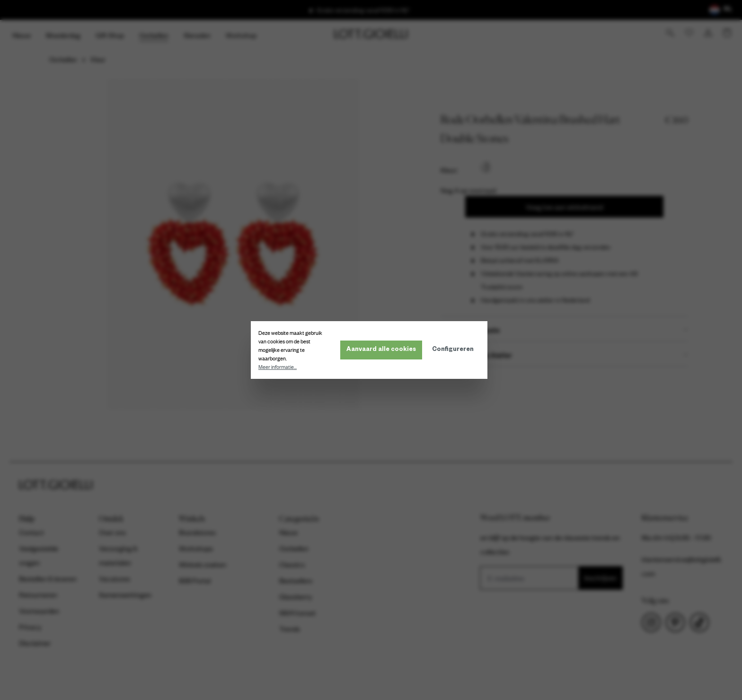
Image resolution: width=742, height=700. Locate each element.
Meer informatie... (279, 367)
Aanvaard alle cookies (383, 350)
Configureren (455, 350)
